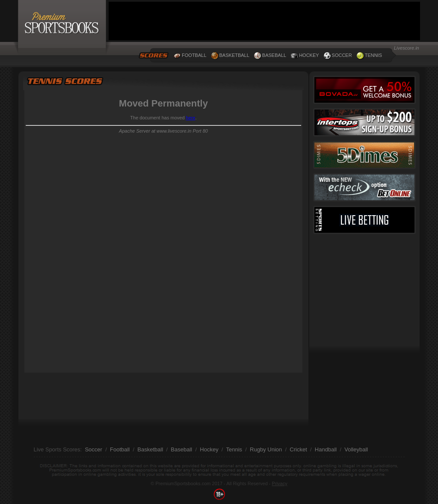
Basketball (150, 449)
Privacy (280, 483)
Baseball (181, 449)
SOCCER (342, 55)
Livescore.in (407, 48)
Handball (326, 449)
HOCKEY (309, 55)
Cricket (298, 449)
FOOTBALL (194, 55)
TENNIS (373, 55)
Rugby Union (266, 449)
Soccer (93, 449)
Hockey (209, 449)
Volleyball (356, 449)
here (191, 118)
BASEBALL (274, 55)
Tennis (234, 449)
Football (120, 449)
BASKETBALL (234, 55)
